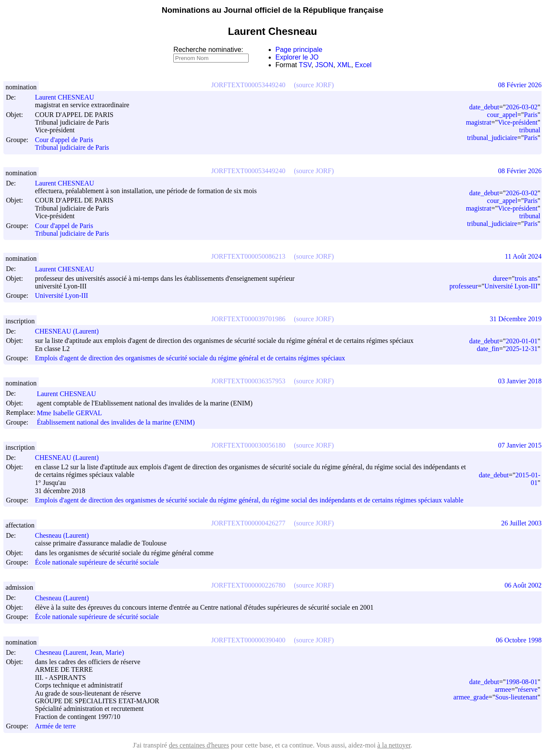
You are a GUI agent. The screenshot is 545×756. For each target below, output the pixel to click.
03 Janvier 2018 (520, 381)
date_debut (484, 107)
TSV (305, 65)
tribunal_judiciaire (492, 138)
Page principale (299, 50)
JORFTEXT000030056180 (248, 445)
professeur (463, 286)
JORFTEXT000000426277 (248, 523)
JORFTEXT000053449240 (248, 85)
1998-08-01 (522, 682)
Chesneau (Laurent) (66, 535)
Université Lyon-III (62, 296)
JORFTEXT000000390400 (248, 640)
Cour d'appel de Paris (64, 140)
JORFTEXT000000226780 (248, 585)
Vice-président (518, 122)
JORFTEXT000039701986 (248, 319)
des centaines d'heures (199, 745)
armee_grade (471, 697)
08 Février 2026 (520, 85)
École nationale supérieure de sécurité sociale (97, 562)
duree (501, 278)
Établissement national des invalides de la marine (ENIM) (116, 422)
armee (503, 689)
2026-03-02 (522, 107)
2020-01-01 (522, 341)
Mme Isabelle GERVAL (73, 413)
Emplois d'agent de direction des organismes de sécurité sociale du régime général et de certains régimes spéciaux (190, 358)
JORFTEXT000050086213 (248, 256)
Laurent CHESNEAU (68, 97)
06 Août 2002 (523, 585)
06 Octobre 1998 (519, 640)
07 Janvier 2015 (520, 445)
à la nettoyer (394, 745)
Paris (531, 115)
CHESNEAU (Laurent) (71, 331)
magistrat (479, 122)
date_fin (488, 349)
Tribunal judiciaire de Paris (72, 148)
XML (344, 65)
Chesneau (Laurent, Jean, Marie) (83, 652)
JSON (324, 65)
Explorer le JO (297, 57)
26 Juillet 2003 (521, 523)
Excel (363, 65)
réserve (528, 689)
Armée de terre (55, 726)
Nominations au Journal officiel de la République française (273, 10)
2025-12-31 (522, 349)
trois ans (526, 278)
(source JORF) (314, 85)
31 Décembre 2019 (516, 319)
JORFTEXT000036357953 (248, 381)
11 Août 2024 (523, 256)
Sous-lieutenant (516, 697)
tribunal (530, 130)
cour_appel (502, 115)
